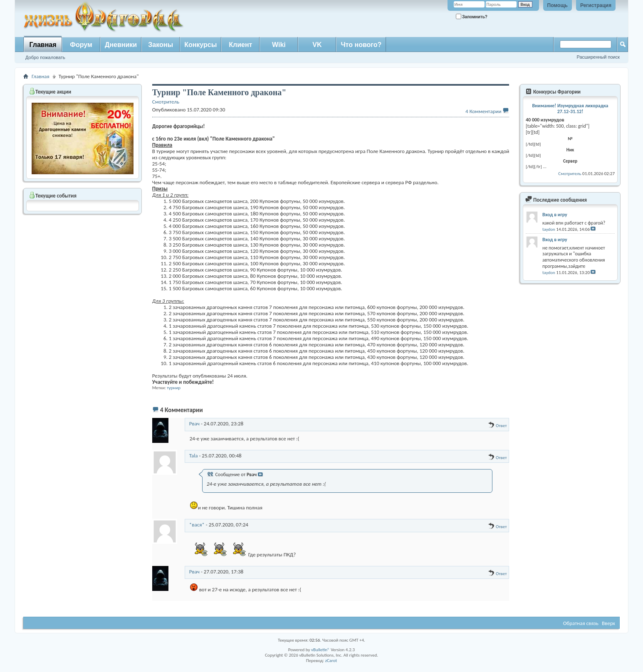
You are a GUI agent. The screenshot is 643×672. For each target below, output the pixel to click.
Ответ (497, 426)
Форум (81, 45)
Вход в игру (555, 215)
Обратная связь (581, 623)
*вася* (197, 525)
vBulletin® (320, 650)
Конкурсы (200, 45)
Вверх (608, 623)
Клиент (240, 45)
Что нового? (361, 45)
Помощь (558, 5)
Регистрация (596, 5)
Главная (43, 45)
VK (317, 45)
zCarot (331, 661)
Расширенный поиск (598, 57)
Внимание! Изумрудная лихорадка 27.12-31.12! (570, 109)
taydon (549, 229)
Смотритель (570, 174)
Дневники (121, 45)
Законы (161, 45)
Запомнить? (472, 16)
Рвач (194, 424)
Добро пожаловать (45, 57)
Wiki (279, 45)
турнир (174, 388)
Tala (194, 456)
